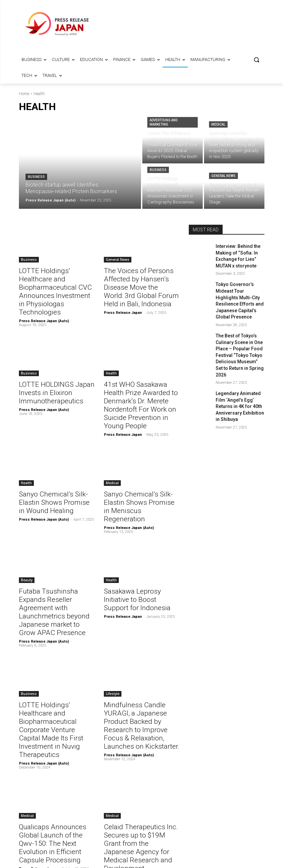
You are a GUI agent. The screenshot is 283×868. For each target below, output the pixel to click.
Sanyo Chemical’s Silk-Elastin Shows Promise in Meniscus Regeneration (139, 467)
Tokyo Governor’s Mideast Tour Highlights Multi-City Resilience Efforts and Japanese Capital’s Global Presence (240, 291)
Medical (218, 124)
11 (80, 815)
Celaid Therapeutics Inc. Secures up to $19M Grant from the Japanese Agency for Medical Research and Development (141, 761)
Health (111, 353)
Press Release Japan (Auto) (44, 300)
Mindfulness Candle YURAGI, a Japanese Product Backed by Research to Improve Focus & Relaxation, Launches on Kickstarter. (141, 661)
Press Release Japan (123, 300)
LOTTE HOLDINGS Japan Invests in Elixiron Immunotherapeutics (50, 371)
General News (223, 176)
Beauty (27, 535)
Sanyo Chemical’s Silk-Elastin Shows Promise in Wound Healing (54, 467)
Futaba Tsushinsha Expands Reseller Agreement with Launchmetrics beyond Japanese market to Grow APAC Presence (53, 560)
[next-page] (94, 815)
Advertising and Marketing (164, 122)
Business (36, 177)
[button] (257, 60)
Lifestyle (113, 635)
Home (24, 94)
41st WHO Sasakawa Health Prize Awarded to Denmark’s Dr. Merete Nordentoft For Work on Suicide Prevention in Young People (140, 378)
